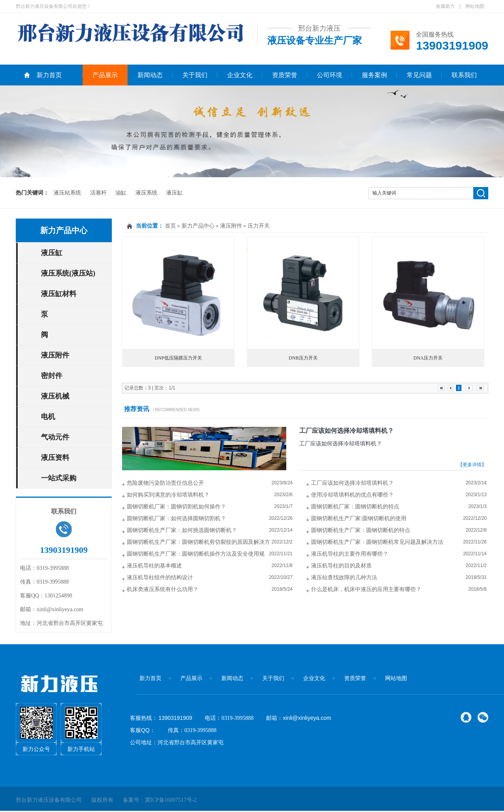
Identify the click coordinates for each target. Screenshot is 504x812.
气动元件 (55, 437)
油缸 (121, 193)
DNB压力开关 (303, 358)
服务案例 (374, 75)
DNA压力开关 (428, 358)
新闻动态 (150, 75)
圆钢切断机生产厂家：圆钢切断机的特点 (361, 530)
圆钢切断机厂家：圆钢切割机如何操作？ (176, 507)
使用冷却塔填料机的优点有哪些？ (352, 495)
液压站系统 (67, 193)
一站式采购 (59, 478)
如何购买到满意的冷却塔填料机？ (168, 495)
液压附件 (55, 355)
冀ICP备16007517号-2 (171, 800)
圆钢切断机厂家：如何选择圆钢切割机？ (176, 518)
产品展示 (105, 75)
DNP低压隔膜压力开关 (178, 358)
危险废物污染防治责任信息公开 (165, 483)
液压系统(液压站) (68, 273)
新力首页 (49, 75)
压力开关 (259, 226)
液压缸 (174, 193)
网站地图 (475, 6)
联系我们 (464, 75)
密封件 (52, 376)
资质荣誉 (285, 75)
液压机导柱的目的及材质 (341, 566)
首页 (170, 226)
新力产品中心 (64, 230)
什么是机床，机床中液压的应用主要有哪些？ (366, 589)
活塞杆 (98, 193)
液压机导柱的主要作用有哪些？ (350, 554)
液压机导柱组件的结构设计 (160, 577)
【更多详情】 (472, 465)
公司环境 (330, 75)
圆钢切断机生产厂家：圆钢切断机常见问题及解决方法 (377, 542)
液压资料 (55, 458)
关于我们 (195, 75)
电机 (48, 417)
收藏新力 (445, 6)
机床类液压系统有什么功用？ (163, 589)
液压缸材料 (59, 294)
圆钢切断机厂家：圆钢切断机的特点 (355, 507)
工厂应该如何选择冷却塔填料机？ (346, 431)
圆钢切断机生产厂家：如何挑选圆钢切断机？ (182, 530)
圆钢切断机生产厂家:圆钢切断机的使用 (359, 518)
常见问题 (419, 75)
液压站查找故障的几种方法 (344, 577)
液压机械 (55, 396)
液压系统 (146, 193)
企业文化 (240, 75)
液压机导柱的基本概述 (154, 566)
